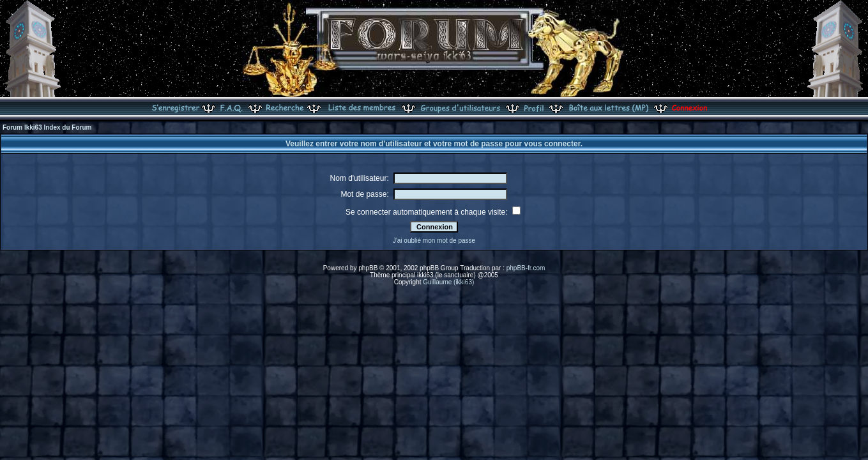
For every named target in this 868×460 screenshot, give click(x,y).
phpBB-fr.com (526, 268)
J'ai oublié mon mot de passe (434, 241)
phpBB (368, 268)
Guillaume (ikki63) (448, 282)
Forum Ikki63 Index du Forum (47, 127)
